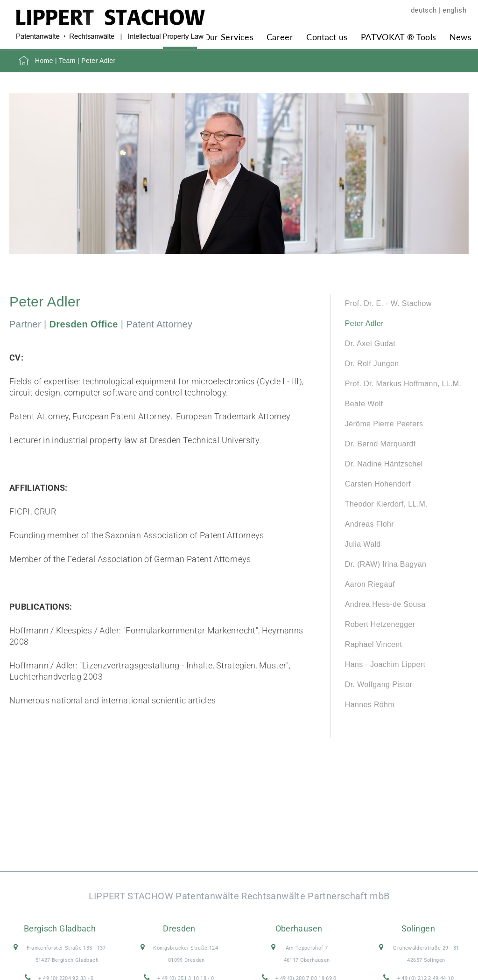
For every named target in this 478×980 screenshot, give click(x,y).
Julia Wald (363, 544)
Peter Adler (364, 323)
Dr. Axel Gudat (370, 344)
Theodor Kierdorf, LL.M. (386, 504)
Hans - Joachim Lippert (385, 664)
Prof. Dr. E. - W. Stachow (388, 303)
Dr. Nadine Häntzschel (384, 464)
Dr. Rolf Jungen (372, 364)
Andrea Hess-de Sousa (385, 604)
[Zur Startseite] (110, 37)
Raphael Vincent (374, 644)
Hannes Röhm (370, 705)
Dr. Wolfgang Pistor (379, 685)
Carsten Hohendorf (378, 484)
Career (280, 37)
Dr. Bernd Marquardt (380, 444)
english (454, 10)
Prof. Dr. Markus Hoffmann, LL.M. (403, 384)
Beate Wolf (364, 404)
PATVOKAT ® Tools (399, 37)
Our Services (228, 37)
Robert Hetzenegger (380, 624)
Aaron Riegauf (370, 584)
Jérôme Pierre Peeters (384, 424)
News (460, 37)
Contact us (327, 37)
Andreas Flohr (369, 524)
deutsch (424, 10)
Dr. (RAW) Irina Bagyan (386, 564)
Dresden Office (84, 324)
